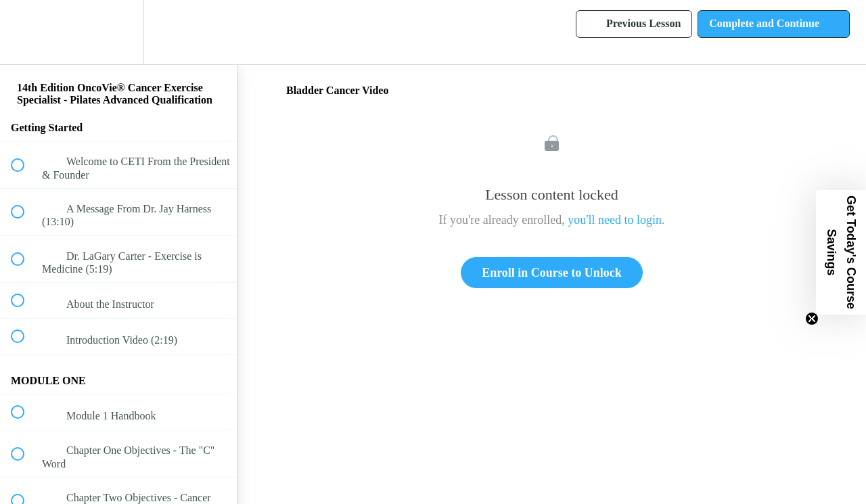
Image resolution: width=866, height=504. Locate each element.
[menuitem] (118, 32)
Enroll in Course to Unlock (552, 273)
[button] (25, 32)
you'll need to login (615, 220)
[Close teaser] (812, 319)
